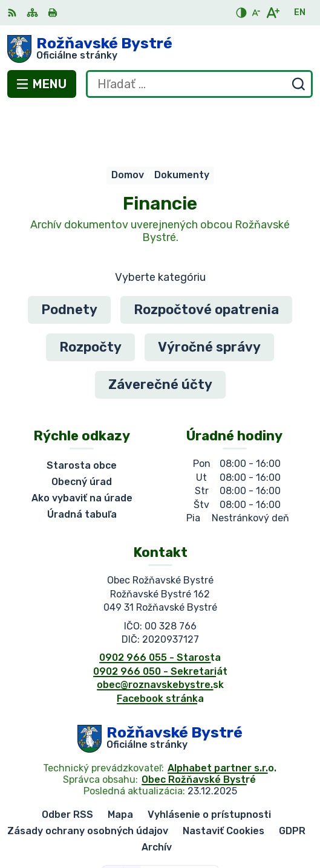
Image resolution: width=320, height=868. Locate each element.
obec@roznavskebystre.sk (160, 635)
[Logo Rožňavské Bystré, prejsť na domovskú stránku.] (160, 49)
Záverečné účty (160, 335)
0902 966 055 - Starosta (160, 609)
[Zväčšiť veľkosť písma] (273, 13)
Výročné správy (209, 297)
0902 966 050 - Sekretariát (160, 622)
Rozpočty (90, 297)
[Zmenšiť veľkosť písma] (256, 13)
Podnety (69, 260)
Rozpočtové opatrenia (206, 260)
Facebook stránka (160, 649)
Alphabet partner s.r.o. (222, 719)
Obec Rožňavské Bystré (199, 730)
